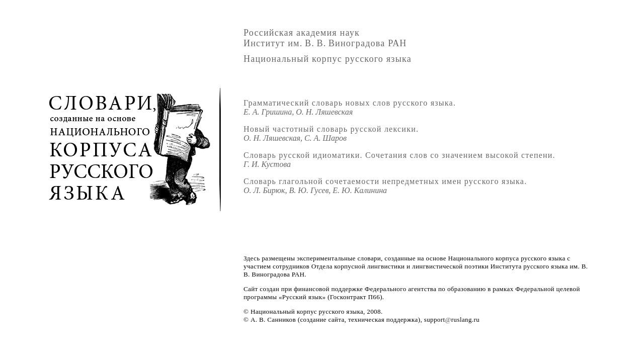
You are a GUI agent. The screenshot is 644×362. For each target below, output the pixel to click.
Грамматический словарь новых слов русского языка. (350, 107)
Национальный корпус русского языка (328, 59)
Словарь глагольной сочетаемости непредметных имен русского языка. (385, 186)
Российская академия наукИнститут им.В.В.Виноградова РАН (325, 38)
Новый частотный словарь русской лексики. (331, 133)
